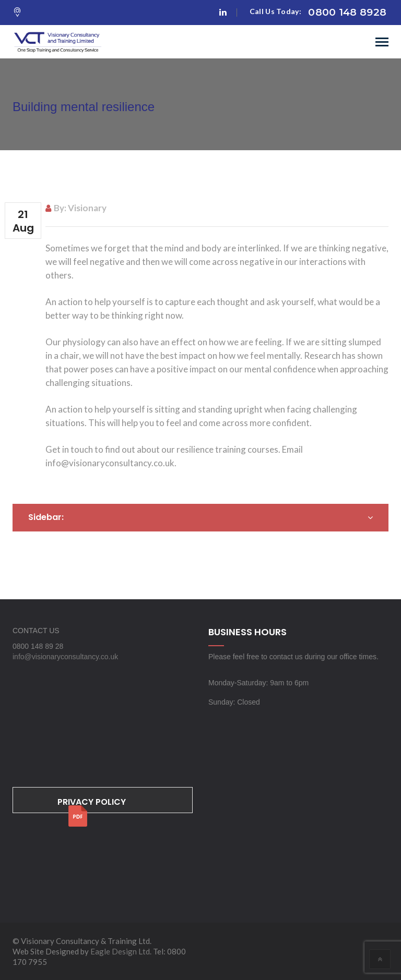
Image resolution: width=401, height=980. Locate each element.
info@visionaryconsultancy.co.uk (65, 657)
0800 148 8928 (347, 12)
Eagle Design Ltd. (121, 951)
